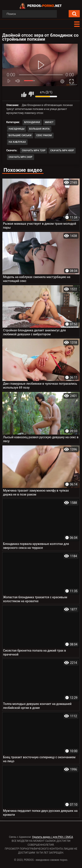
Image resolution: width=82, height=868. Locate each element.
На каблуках (17, 142)
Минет (49, 122)
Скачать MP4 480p (62, 150)
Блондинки (32, 122)
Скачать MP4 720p (34, 150)
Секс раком (44, 135)
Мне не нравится (31, 94)
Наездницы (17, 129)
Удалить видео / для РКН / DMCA (52, 837)
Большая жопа (39, 129)
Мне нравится (24, 94)
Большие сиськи (20, 135)
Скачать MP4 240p (21, 157)
